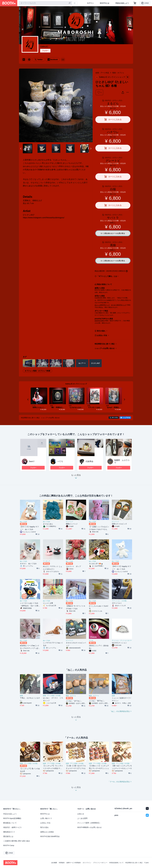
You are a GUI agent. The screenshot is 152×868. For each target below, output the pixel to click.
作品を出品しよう (122, 3)
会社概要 (54, 863)
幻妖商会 (90, 461)
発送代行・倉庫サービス (12, 827)
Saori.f (31, 461)
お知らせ (81, 814)
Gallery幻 (44, 47)
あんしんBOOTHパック (102, 305)
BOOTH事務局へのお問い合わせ (90, 827)
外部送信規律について (116, 863)
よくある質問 (82, 818)
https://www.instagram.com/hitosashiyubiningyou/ (44, 218)
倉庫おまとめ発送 (47, 832)
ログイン (90, 3)
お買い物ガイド (46, 818)
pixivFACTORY (99, 321)
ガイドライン (87, 863)
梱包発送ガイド (9, 832)
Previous (21, 105)
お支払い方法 (102, 335)
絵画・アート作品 (102, 73)
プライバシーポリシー (100, 863)
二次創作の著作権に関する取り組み (17, 841)
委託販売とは (8, 836)
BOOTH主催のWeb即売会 (50, 836)
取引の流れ (101, 331)
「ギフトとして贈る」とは (107, 276)
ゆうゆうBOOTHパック (119, 305)
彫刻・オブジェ (118, 73)
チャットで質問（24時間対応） (89, 823)
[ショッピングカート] (135, 3)
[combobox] (45, 3)
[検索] (70, 3)
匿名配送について (10, 823)
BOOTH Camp (9, 845)
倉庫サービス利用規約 (74, 863)
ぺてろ (60, 461)
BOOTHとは (105, 3)
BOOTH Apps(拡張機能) (12, 818)
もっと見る (76, 477)
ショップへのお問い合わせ (105, 348)
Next (91, 105)
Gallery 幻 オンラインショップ (76, 384)
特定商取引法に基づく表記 (105, 344)
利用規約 (62, 863)
